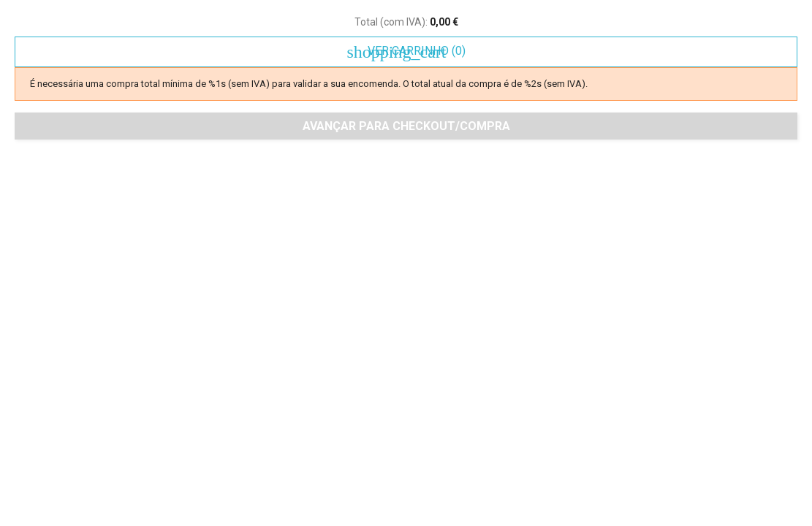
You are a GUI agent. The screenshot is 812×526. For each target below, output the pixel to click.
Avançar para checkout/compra (406, 126)
